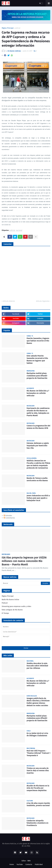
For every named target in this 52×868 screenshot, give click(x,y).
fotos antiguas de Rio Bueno (12, 610)
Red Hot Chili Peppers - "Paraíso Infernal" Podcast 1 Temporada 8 (38, 753)
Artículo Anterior (9, 301)
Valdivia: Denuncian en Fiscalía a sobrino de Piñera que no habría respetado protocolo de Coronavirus (38, 464)
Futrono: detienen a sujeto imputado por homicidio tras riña (38, 446)
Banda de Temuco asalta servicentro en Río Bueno (37, 479)
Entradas (8, 516)
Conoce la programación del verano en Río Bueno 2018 (38, 427)
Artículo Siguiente (43, 301)
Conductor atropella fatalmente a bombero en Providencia (37, 823)
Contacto (29, 864)
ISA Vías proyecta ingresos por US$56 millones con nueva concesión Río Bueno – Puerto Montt (24, 561)
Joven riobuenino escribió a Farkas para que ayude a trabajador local (38, 498)
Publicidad (39, 864)
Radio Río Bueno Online (10, 600)
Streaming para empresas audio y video (16, 606)
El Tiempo (5, 613)
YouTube (20, 864)
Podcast (5, 603)
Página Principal (8, 28)
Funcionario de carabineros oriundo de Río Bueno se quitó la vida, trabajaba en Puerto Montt (38, 412)
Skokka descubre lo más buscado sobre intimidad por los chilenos (37, 666)
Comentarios (9, 518)
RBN (29, 861)
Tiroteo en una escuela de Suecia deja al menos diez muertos (38, 771)
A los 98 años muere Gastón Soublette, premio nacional (38, 804)
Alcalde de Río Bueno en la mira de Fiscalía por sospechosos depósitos (38, 788)
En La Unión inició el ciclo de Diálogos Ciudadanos (37, 734)
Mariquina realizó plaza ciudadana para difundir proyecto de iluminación (37, 376)
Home (12, 864)
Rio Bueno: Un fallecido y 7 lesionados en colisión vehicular (38, 393)
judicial (18, 28)
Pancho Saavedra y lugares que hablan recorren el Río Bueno (38, 341)
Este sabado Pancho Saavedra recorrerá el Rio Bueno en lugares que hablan (37, 359)
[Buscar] (26, 583)
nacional (19, 230)
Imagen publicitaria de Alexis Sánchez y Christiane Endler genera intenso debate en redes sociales (38, 702)
